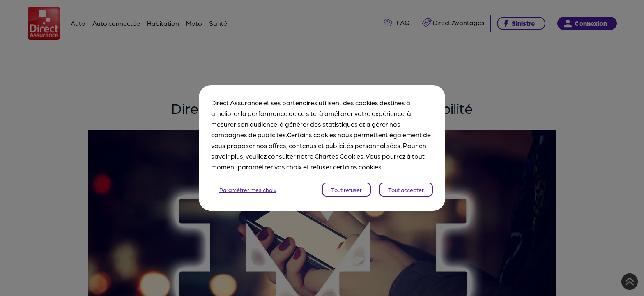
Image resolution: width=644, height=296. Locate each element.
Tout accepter (406, 190)
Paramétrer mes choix (248, 190)
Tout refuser (346, 190)
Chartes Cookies (339, 156)
